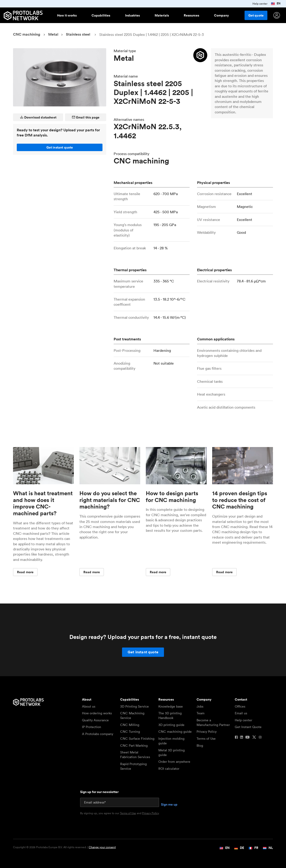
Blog (200, 746)
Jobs (200, 706)
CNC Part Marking (134, 746)
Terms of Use (206, 739)
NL (268, 848)
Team (201, 713)
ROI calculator (169, 769)
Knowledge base (171, 706)
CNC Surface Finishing (137, 739)
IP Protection (92, 727)
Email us (241, 713)
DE (239, 848)
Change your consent (102, 847)
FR (254, 848)
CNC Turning (130, 732)
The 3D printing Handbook (170, 715)
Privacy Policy (207, 732)
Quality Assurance (95, 720)
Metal (53, 34)
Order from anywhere (174, 762)
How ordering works (97, 713)
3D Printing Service (134, 706)
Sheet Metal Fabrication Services (135, 755)
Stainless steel (78, 34)
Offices (240, 706)
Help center (243, 720)
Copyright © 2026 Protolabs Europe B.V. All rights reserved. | (64, 847)
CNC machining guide (175, 732)
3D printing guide (171, 725)
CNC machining (27, 34)
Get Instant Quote (248, 727)
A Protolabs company (98, 734)
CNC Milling (130, 725)
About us (89, 706)
